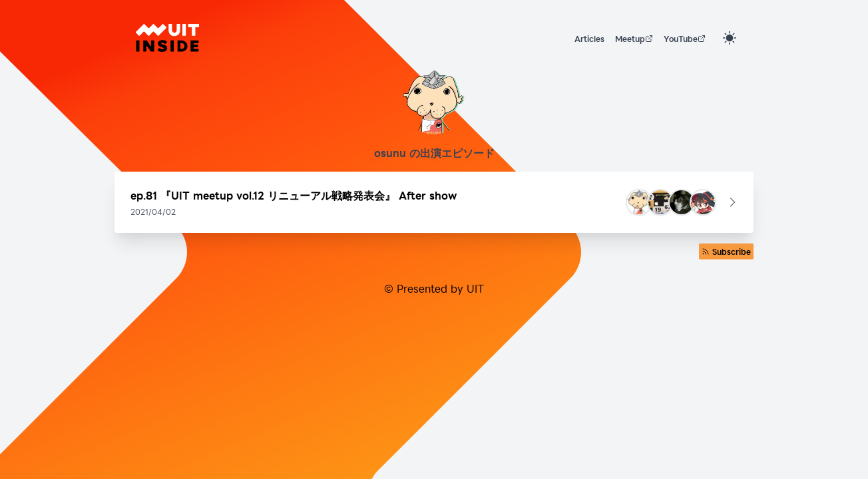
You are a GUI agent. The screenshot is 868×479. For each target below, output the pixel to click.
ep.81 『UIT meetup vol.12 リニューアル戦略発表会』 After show (294, 195)
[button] (434, 202)
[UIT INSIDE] (167, 38)
